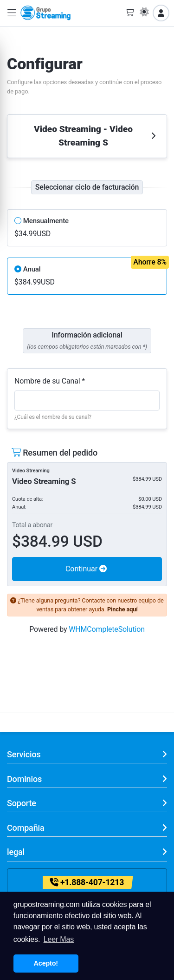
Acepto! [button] (46, 963)
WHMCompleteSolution (107, 629)
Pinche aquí (122, 609)
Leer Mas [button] (59, 939)
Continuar (86, 569)
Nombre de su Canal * (50, 381)
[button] (12, 13)
